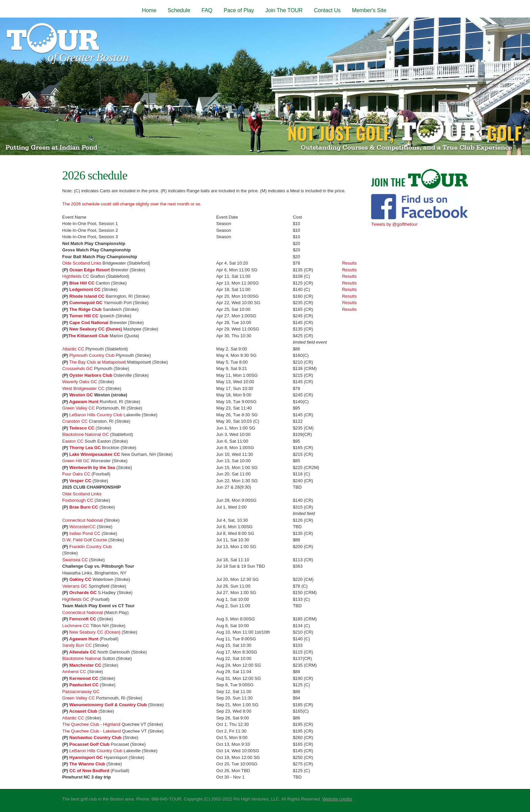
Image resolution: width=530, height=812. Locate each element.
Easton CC (73, 441)
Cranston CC (75, 421)
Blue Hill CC (82, 283)
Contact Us (327, 10)
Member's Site (369, 10)
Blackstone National (82, 658)
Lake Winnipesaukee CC (95, 454)
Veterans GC (75, 586)
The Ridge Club (85, 309)
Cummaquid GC (86, 303)
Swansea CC (75, 560)
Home (149, 10)
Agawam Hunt (84, 402)
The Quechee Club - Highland (91, 724)
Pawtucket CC (84, 685)
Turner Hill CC (84, 316)
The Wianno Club (87, 764)
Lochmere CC (76, 626)
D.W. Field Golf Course (85, 540)
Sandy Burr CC (77, 645)
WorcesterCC (83, 527)
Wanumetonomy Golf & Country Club (108, 705)
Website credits (337, 799)
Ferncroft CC (83, 619)
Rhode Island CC (87, 296)
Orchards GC (83, 593)
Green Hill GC (76, 461)
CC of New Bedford (89, 771)
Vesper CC (80, 481)
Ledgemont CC (85, 289)
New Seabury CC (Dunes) (96, 329)
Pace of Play (239, 10)
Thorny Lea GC (85, 448)
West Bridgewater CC (83, 388)
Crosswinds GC (77, 368)
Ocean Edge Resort (90, 270)
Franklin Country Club (91, 547)
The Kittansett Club (88, 336)
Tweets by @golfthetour (394, 224)
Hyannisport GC (86, 757)
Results (349, 263)
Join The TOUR (284, 10)
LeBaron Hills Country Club (96, 415)
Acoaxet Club (83, 711)
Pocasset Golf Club (89, 744)
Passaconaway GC (81, 692)
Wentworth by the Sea (92, 467)
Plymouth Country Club (92, 355)
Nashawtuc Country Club (95, 737)
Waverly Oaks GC (80, 382)
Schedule (179, 10)
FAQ (207, 10)
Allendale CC (83, 652)
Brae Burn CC (84, 507)
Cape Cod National (89, 323)
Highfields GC (76, 599)
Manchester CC (85, 665)
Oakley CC (80, 579)
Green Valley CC (79, 408)
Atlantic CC (73, 349)
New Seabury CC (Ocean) (95, 632)
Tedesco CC (82, 428)
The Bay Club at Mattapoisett (98, 362)
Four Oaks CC (76, 474)
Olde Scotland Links (82, 263)
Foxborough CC (78, 500)
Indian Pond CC (85, 533)
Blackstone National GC (86, 434)
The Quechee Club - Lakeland (91, 731)
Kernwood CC (84, 678)
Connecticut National (82, 520)
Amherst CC (74, 672)
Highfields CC (76, 276)
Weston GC (81, 395)
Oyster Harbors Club (91, 375)
